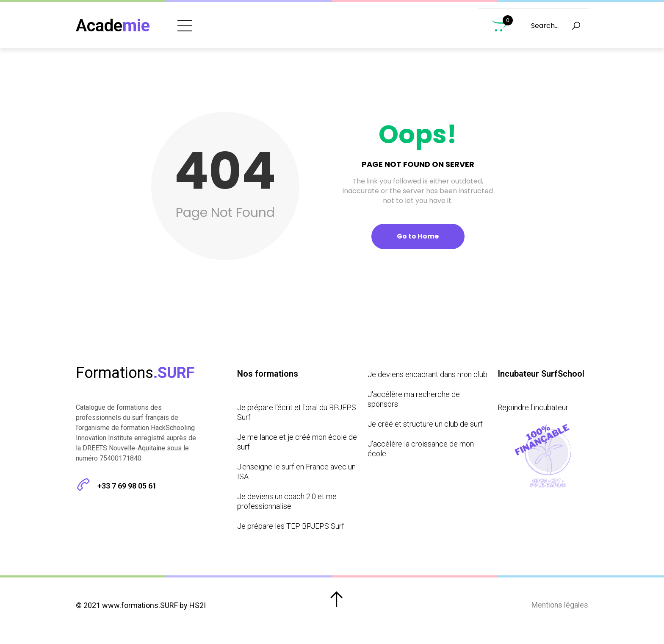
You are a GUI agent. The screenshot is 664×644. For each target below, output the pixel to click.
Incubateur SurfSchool (413, 39)
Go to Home (418, 245)
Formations (330, 21)
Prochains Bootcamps (419, 21)
